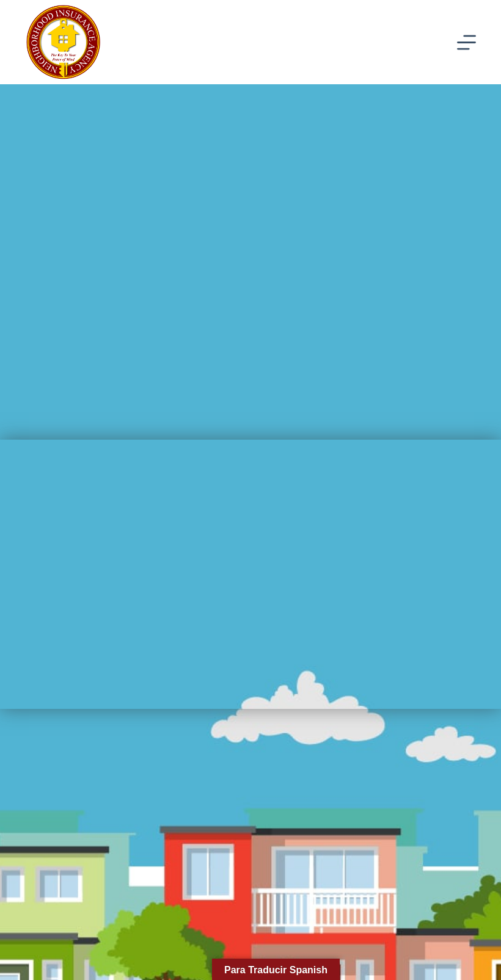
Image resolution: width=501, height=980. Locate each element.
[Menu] (466, 42)
